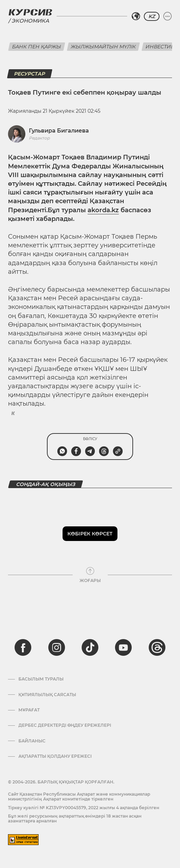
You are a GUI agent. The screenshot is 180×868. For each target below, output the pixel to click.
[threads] (157, 647)
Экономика (30, 21)
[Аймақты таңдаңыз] (136, 16)
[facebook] (23, 647)
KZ (152, 16)
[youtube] (123, 647)
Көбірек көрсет (90, 534)
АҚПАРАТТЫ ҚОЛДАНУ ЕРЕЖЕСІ (55, 756)
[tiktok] (90, 647)
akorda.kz (103, 210)
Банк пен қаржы (37, 47)
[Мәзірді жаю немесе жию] (167, 16)
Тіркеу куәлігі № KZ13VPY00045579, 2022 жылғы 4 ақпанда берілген (84, 808)
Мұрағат (29, 710)
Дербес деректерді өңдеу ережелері (65, 725)
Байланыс (32, 741)
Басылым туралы (41, 679)
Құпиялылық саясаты (47, 695)
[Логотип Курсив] (30, 12)
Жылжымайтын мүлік (103, 47)
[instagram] (57, 647)
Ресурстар (30, 74)
